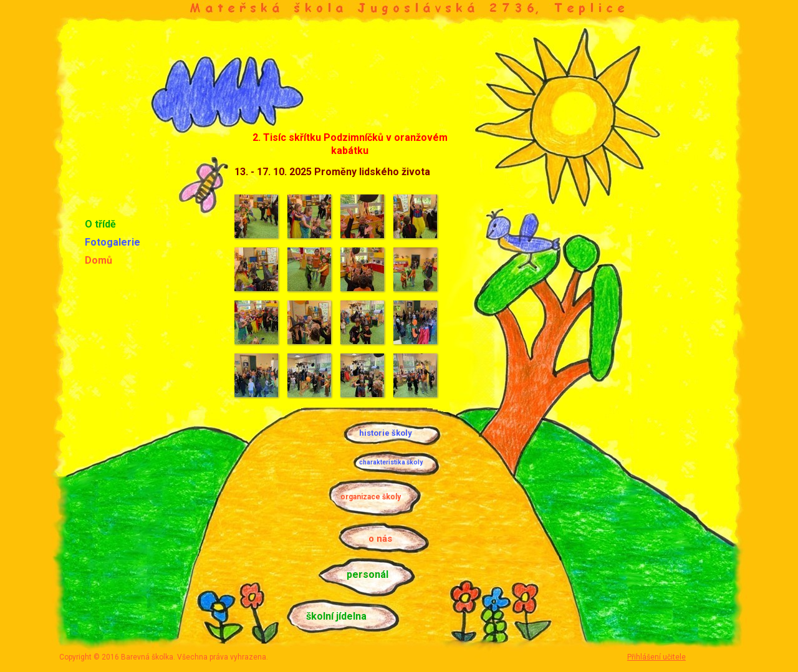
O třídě (100, 224)
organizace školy (371, 497)
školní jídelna (336, 616)
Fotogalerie (113, 242)
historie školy (386, 433)
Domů (99, 260)
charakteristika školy (391, 462)
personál (368, 574)
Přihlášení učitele (656, 657)
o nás (380, 539)
